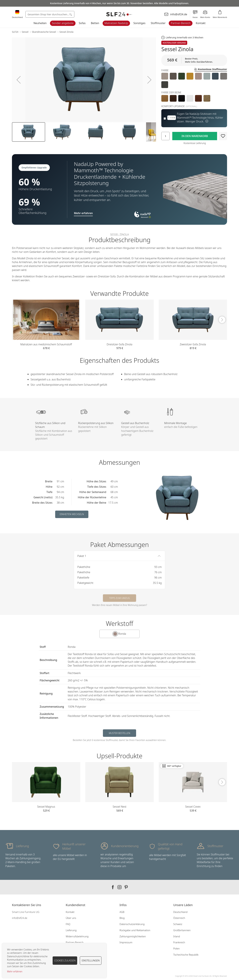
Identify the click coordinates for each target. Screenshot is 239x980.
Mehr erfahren (15, 971)
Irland (177, 936)
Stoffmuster (158, 23)
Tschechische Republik (186, 955)
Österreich (179, 918)
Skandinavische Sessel (44, 32)
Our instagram (119, 887)
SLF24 (15, 32)
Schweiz (178, 924)
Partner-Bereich (181, 23)
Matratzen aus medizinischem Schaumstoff (46, 344)
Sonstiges (139, 23)
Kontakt (201, 23)
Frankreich (179, 942)
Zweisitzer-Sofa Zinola (193, 344)
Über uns (71, 918)
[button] (19, 80)
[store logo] (119, 14)
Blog (122, 918)
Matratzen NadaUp (116, 23)
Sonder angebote (63, 23)
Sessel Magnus (46, 807)
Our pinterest (126, 887)
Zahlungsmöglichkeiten (133, 936)
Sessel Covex (193, 807)
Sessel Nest (120, 807)
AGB (122, 912)
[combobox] (50, 14)
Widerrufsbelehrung (77, 936)
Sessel (25, 32)
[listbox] (194, 80)
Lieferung (71, 930)
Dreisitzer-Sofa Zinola (119, 344)
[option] (165, 76)
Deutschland (180, 912)
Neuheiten (40, 23)
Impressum (126, 942)
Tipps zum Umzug (119, 598)
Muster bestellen (120, 733)
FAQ (68, 924)
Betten (95, 23)
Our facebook (113, 887)
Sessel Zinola (66, 32)
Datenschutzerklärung (132, 924)
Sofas (82, 23)
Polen (176, 948)
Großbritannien (182, 930)
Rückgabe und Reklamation (135, 930)
